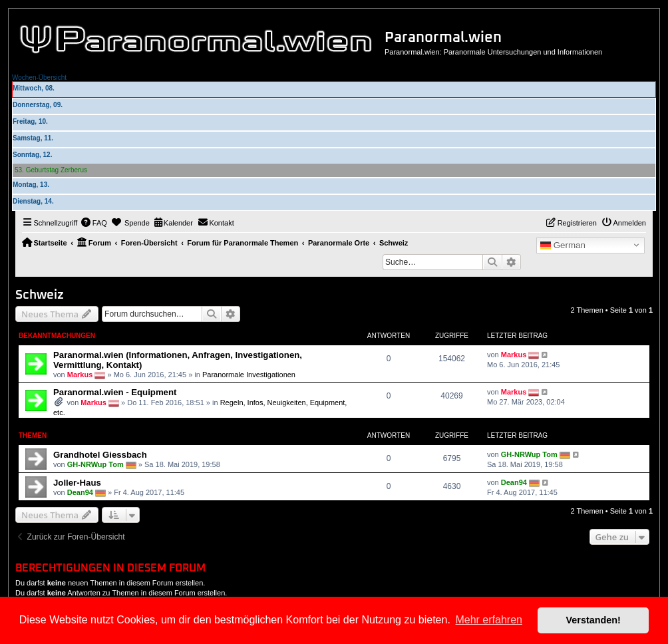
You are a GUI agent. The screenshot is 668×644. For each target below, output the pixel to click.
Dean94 (80, 492)
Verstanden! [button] (593, 620)
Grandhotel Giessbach (100, 455)
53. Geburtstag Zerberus (51, 170)
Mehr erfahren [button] (489, 620)
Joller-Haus (77, 483)
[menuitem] (94, 223)
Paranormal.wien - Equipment (115, 392)
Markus (80, 375)
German (563, 245)
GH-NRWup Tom (95, 464)
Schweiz (40, 295)
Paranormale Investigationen (249, 375)
